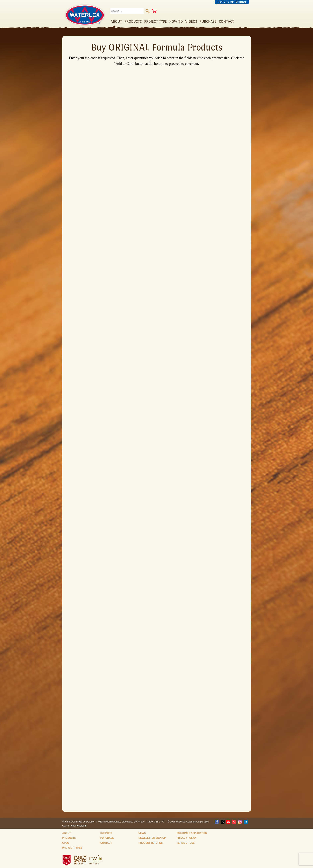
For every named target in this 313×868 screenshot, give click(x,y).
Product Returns (151, 843)
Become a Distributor (232, 2)
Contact (106, 843)
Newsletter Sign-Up (152, 838)
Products (69, 838)
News (142, 833)
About (67, 833)
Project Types (72, 848)
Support (106, 833)
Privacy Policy (187, 838)
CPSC (66, 843)
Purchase (107, 838)
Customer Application (192, 833)
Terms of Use (186, 843)
